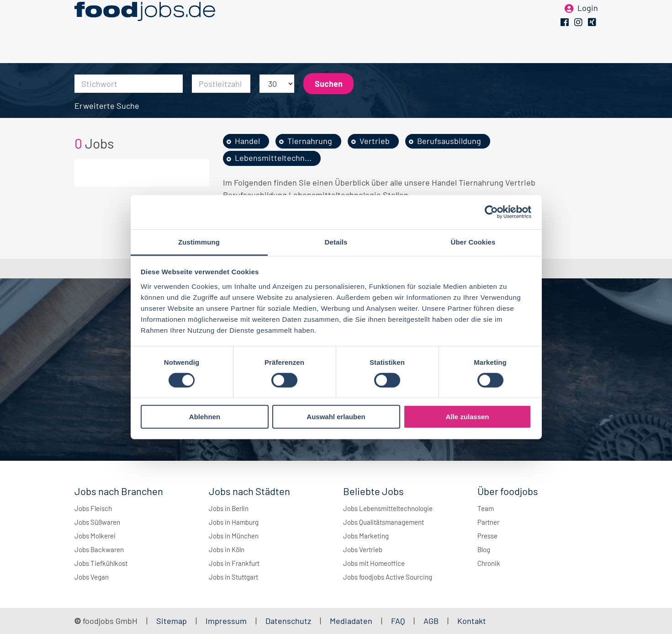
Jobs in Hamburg (234, 522)
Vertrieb (375, 141)
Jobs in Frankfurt (234, 563)
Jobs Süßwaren (97, 522)
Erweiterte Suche (107, 106)
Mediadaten (351, 621)
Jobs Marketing (366, 536)
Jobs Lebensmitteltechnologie (388, 508)
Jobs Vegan (92, 577)
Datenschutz (289, 621)
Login (588, 22)
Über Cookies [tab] (473, 242)
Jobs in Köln (227, 549)
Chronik (489, 563)
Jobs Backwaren (99, 549)
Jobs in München (234, 536)
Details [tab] (336, 242)
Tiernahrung (310, 141)
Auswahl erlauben (336, 417)
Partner (488, 522)
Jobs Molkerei (95, 536)
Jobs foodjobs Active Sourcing (388, 577)
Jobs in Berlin (229, 508)
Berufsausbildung (449, 141)
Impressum (226, 621)
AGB (432, 621)
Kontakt (472, 621)
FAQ (398, 621)
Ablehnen (205, 417)
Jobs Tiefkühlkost (101, 563)
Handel (247, 141)
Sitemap (172, 621)
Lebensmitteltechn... (273, 158)
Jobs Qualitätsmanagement (384, 522)
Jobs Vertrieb (363, 549)
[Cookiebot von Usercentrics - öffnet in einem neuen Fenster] (491, 212)
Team (486, 508)
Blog (484, 549)
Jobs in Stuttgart (233, 577)
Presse (487, 536)
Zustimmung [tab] (199, 242)
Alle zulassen (467, 417)
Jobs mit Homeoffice (374, 563)
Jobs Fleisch (93, 508)
